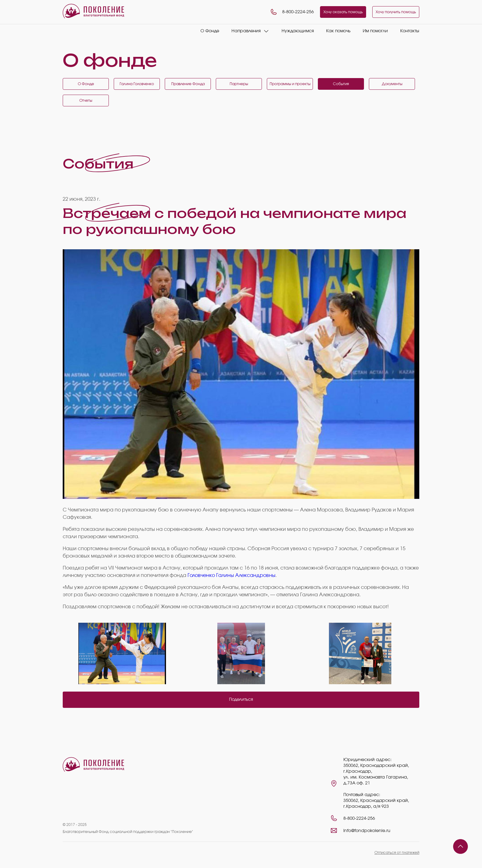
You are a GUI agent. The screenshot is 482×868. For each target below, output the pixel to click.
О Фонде (210, 31)
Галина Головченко (137, 84)
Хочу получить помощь (396, 12)
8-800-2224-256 (292, 12)
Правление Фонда (188, 84)
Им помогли (375, 31)
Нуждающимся (298, 31)
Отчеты (86, 101)
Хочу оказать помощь (343, 12)
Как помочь (338, 31)
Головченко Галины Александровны (231, 575)
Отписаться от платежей (397, 853)
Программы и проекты (290, 84)
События (341, 84)
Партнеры (239, 84)
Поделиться (241, 700)
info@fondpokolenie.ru (367, 831)
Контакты (410, 31)
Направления (246, 31)
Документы (392, 84)
